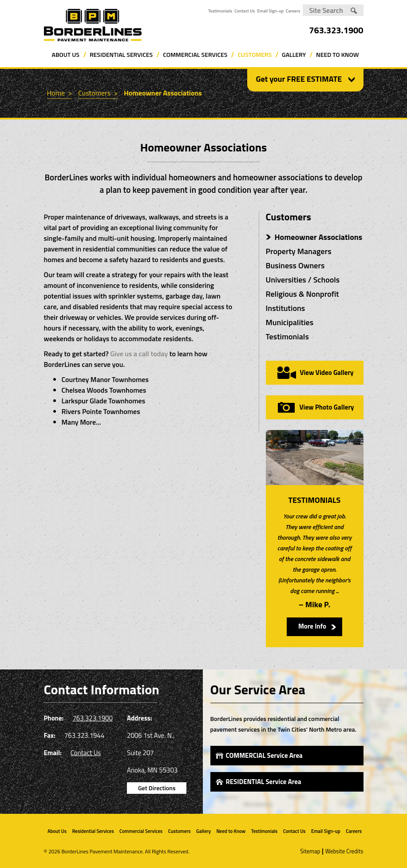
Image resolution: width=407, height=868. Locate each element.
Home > (60, 93)
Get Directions (157, 788)
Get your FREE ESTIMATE (299, 79)
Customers (255, 54)
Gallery (294, 54)
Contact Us (245, 11)
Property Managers (299, 251)
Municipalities (290, 322)
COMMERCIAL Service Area (264, 755)
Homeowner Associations (163, 93)
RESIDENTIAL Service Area (264, 782)
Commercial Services (195, 54)
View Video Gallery (326, 372)
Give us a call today (139, 354)
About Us (66, 54)
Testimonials (220, 11)
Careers (293, 11)
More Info (312, 626)
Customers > (98, 93)
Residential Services (121, 54)
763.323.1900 (336, 30)
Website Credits (344, 851)
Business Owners (295, 265)
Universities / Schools (303, 280)
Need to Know (337, 54)
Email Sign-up (270, 11)
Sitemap (310, 851)
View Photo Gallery (327, 407)
